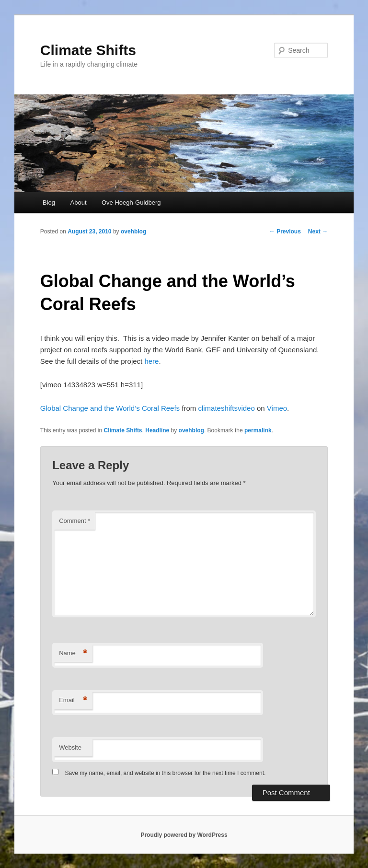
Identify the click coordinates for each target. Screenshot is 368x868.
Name (73, 654)
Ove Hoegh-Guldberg (131, 203)
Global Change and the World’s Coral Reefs (110, 408)
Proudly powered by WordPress (184, 835)
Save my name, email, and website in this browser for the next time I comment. (166, 773)
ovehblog (133, 231)
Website (70, 747)
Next (318, 231)
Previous (285, 231)
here (151, 361)
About (79, 203)
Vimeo (277, 408)
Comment (75, 521)
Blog (49, 203)
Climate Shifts (88, 50)
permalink (258, 430)
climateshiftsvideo (226, 408)
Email (73, 700)
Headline (157, 430)
